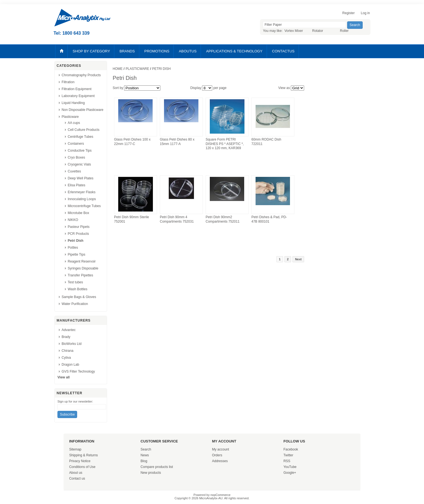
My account (220, 449)
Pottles (73, 248)
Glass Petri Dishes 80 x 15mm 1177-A (177, 142)
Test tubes (75, 282)
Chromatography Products (81, 75)
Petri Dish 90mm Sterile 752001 (132, 219)
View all (64, 377)
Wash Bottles (78, 289)
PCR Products (78, 234)
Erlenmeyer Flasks (82, 192)
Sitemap (75, 449)
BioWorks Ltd (72, 344)
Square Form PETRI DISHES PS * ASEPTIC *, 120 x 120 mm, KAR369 (225, 144)
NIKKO (73, 220)
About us (76, 473)
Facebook (291, 449)
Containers (76, 144)
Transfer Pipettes (80, 275)
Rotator (318, 31)
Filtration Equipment (77, 89)
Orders (217, 455)
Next (298, 259)
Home (118, 69)
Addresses (220, 461)
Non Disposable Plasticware (83, 110)
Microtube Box (78, 213)
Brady (66, 337)
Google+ (290, 473)
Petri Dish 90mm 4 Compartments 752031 (177, 219)
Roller (344, 31)
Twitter (288, 455)
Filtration (68, 82)
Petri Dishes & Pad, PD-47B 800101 (269, 219)
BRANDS (127, 51)
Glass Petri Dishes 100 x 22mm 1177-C (132, 142)
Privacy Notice (80, 461)
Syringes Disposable (83, 268)
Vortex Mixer (294, 31)
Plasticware (70, 117)
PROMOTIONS (157, 51)
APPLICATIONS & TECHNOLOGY (234, 51)
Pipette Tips (76, 254)
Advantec (69, 330)
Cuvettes (74, 171)
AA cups (74, 123)
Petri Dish (75, 241)
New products (151, 473)
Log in (365, 13)
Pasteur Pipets (79, 227)
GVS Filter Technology (78, 371)
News (145, 455)
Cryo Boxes (76, 157)
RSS (287, 461)
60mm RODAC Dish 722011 (266, 142)
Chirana (67, 351)
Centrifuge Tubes (80, 137)
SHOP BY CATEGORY (91, 51)
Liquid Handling (73, 103)
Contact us (77, 478)
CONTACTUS (283, 51)
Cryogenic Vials (79, 164)
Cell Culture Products (84, 130)
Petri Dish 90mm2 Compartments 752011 (223, 219)
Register (349, 13)
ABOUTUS (188, 51)
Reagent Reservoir (82, 261)
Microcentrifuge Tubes (84, 206)
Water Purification (75, 304)
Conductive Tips (80, 151)
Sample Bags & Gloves (79, 297)
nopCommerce (221, 495)
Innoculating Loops (82, 199)
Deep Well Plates (81, 178)
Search (146, 449)
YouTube (290, 467)
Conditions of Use (82, 467)
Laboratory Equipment (78, 96)
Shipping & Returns (83, 455)
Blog (144, 461)
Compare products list (157, 467)
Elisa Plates (76, 185)
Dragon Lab (70, 365)
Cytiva (66, 358)
